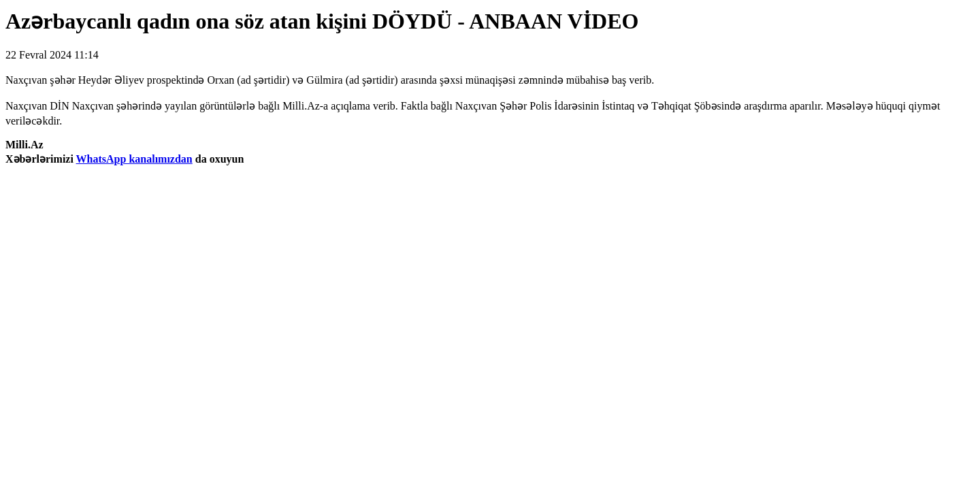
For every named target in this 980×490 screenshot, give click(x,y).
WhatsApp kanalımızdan (134, 159)
